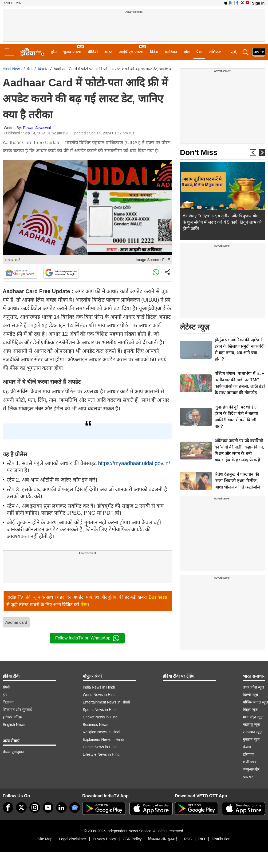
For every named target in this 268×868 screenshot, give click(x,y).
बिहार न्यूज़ (250, 710)
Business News (96, 725)
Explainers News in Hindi (103, 739)
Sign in (258, 3)
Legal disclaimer (72, 839)
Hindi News (12, 69)
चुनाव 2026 (72, 52)
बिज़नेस (43, 69)
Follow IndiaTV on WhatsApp (87, 638)
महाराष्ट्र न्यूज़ (251, 725)
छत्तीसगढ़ (249, 762)
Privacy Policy (104, 839)
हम (5, 695)
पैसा (199, 52)
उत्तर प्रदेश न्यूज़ (253, 687)
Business (158, 597)
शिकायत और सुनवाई (17, 710)
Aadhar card (16, 622)
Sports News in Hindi (100, 710)
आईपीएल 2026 (131, 52)
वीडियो (93, 52)
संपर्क (6, 687)
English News (14, 725)
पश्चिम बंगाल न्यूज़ (255, 702)
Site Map (45, 839)
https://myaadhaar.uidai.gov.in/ (134, 463)
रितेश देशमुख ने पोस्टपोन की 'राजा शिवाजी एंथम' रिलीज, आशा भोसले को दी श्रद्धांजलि (237, 481)
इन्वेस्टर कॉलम (12, 717)
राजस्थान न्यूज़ (253, 732)
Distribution (221, 839)
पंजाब (247, 747)
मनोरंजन (171, 52)
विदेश (154, 52)
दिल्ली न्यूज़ (250, 695)
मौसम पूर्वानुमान (13, 752)
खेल (187, 52)
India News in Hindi (99, 687)
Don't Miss (199, 152)
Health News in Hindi (100, 747)
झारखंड (248, 777)
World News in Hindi (100, 695)
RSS (188, 839)
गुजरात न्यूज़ (251, 739)
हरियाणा (249, 754)
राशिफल (215, 52)
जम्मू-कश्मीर (251, 769)
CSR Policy (132, 839)
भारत (108, 52)
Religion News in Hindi (101, 732)
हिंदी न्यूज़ (32, 597)
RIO (202, 839)
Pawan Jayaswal (37, 128)
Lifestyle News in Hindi (102, 754)
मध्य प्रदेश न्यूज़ (253, 717)
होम (54, 52)
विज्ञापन (8, 702)
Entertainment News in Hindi (106, 702)
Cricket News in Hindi (100, 717)
